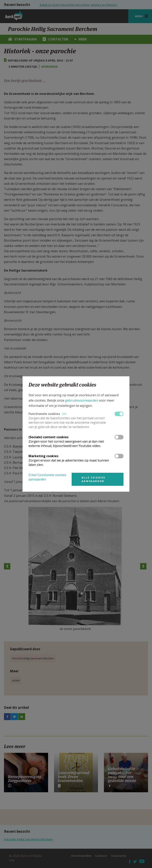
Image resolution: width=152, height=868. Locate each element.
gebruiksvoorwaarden (82, 400)
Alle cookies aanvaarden (94, 479)
